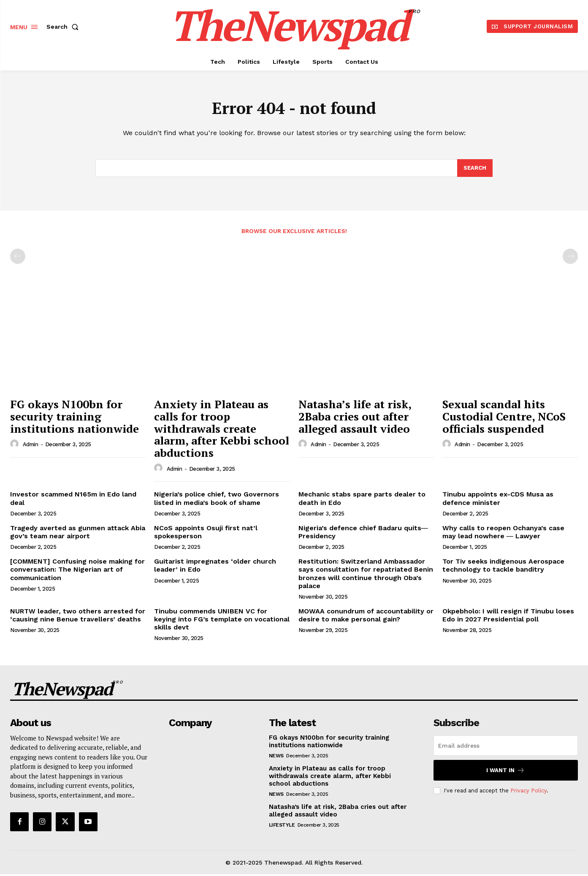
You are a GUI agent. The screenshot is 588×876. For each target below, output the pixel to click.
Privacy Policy (528, 792)
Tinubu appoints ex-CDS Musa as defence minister (498, 500)
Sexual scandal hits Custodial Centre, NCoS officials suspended (504, 418)
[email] (506, 747)
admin (31, 446)
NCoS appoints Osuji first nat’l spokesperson (206, 534)
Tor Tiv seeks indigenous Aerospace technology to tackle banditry (503, 567)
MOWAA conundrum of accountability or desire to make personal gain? (366, 617)
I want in (505, 772)
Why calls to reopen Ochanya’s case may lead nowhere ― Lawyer (503, 534)
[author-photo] (16, 446)
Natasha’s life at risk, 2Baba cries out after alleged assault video (355, 418)
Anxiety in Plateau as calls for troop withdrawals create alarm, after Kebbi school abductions (222, 430)
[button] (64, 27)
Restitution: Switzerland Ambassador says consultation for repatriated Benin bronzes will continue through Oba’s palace (366, 575)
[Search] (475, 170)
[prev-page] (18, 258)
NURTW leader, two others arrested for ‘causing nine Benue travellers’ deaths (78, 617)
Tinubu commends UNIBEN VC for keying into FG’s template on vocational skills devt (222, 621)
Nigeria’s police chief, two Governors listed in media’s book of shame (217, 500)
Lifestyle (282, 827)
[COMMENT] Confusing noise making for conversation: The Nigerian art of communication (77, 571)
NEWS (276, 757)
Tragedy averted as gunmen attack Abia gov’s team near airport (78, 534)
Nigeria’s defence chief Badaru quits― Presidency (363, 534)
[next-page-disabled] (570, 258)
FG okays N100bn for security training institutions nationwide (75, 418)
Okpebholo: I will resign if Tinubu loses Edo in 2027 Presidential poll (508, 617)
